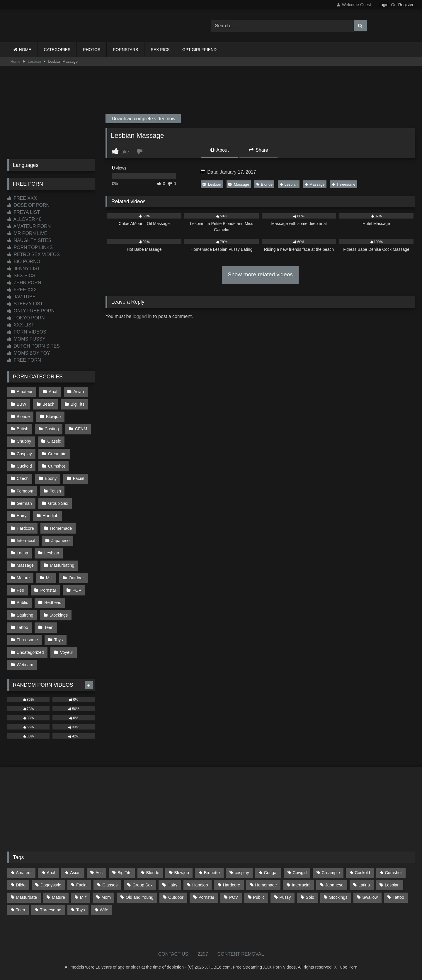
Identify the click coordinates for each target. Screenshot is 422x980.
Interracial (26, 541)
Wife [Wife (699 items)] (104, 910)
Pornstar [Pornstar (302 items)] (206, 897)
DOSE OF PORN (28, 205)
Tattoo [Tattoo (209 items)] (398, 897)
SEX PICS (160, 50)
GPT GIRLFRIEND (199, 50)
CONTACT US (173, 954)
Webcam (25, 665)
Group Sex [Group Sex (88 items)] (143, 885)
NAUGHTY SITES (29, 240)
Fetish (55, 491)
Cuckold (24, 466)
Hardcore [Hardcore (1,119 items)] (231, 885)
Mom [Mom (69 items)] (106, 897)
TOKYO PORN (26, 318)
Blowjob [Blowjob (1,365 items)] (181, 873)
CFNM (81, 429)
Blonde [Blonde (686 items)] (153, 873)
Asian (79, 392)
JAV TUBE (21, 297)
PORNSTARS (125, 50)
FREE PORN (24, 360)
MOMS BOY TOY (29, 353)
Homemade (61, 528)
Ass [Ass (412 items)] (99, 873)
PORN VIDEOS (27, 332)
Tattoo (22, 627)
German (24, 503)
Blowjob (53, 417)
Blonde (264, 184)
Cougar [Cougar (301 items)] (271, 873)
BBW (22, 404)
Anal (53, 392)
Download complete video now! (144, 119)
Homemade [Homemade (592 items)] (266, 885)
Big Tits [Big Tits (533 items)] (124, 873)
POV (77, 590)
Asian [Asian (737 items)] (75, 873)
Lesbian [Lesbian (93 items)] (392, 885)
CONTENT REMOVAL (241, 954)
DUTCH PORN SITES (33, 346)
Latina (22, 553)
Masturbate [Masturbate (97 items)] (26, 897)
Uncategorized (30, 652)
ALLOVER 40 (24, 219)
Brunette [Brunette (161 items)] (212, 873)
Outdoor (76, 578)
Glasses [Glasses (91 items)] (110, 885)
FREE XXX (22, 198)
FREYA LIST (23, 212)
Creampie (57, 454)
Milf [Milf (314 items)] (83, 897)
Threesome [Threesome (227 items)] (51, 910)
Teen (49, 627)
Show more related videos (260, 274)
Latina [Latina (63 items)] (364, 885)
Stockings (59, 615)
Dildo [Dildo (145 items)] (21, 885)
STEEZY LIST (25, 304)
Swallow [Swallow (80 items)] (370, 897)
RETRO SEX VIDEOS (33, 254)
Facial (79, 478)
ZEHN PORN (24, 283)
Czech (23, 478)
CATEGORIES (57, 50)
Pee (21, 590)
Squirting (25, 615)
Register (406, 5)
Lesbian (34, 61)
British (23, 429)
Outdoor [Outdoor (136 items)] (176, 897)
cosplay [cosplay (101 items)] (242, 873)
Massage (239, 184)
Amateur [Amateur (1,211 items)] (24, 873)
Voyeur (67, 652)
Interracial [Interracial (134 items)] (301, 885)
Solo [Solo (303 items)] (310, 897)
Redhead (53, 602)
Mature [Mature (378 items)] (58, 897)
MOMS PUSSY (26, 339)
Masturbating (62, 565)
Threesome (344, 184)
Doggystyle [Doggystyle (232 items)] (51, 885)
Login (383, 5)
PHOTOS (92, 50)
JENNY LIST (24, 269)
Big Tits (78, 404)
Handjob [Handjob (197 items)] (200, 885)
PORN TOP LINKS (30, 247)
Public (22, 602)
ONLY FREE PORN (31, 311)
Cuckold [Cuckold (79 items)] (363, 873)
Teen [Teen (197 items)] (20, 910)
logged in (142, 316)
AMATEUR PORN (29, 226)
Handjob (51, 516)
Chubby (24, 441)
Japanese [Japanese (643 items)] (334, 885)
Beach (49, 404)
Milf (49, 578)
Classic (54, 441)
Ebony (51, 478)
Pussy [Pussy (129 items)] (285, 897)
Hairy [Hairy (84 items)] (173, 885)
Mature (23, 578)
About (219, 150)
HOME (25, 50)
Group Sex (58, 503)
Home (16, 61)
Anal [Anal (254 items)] (51, 873)
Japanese (60, 541)
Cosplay (24, 454)
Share (258, 150)
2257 (203, 954)
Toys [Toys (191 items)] (81, 910)
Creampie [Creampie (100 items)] (331, 873)
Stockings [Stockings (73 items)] (338, 897)
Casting (52, 429)
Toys (59, 640)
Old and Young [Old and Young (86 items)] (139, 897)
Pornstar (48, 590)
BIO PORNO (24, 261)
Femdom (25, 491)
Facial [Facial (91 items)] (82, 885)
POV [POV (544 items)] (234, 897)
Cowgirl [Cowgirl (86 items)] (300, 873)
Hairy (22, 516)
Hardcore (25, 528)
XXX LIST (21, 325)
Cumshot (57, 466)
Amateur (25, 392)
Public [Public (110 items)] (259, 897)
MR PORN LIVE (27, 233)
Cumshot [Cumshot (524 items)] (393, 873)
